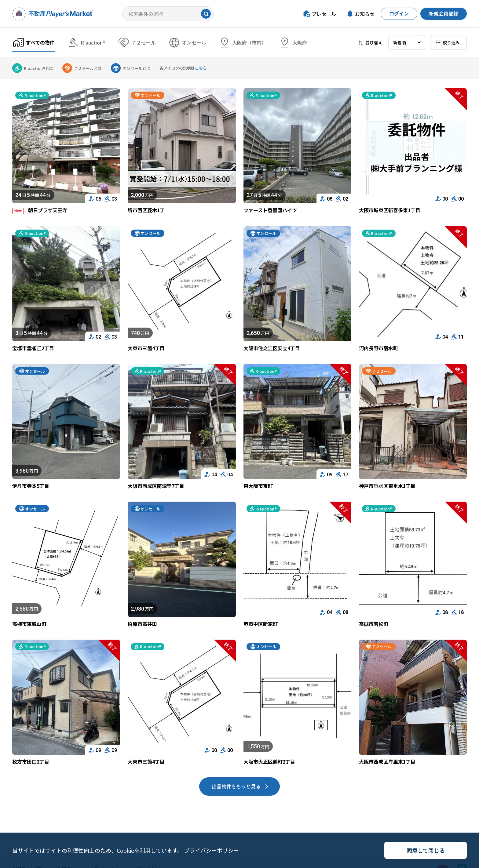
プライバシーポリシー (211, 850)
